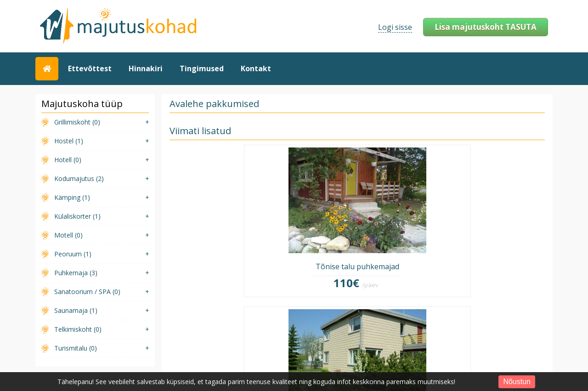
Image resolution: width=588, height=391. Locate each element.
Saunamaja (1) (76, 310)
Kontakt (256, 68)
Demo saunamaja (501, 226)
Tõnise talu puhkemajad (214, 226)
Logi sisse (395, 27)
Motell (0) (68, 235)
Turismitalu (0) (76, 348)
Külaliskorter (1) (77, 216)
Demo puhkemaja (405, 226)
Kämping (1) (72, 197)
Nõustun (517, 382)
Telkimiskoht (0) (78, 329)
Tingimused (202, 68)
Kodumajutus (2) (79, 178)
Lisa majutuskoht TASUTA (486, 27)
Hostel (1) (69, 141)
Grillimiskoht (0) (77, 122)
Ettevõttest (90, 68)
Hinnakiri (146, 68)
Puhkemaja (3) (76, 273)
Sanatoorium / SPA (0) (87, 292)
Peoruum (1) (73, 254)
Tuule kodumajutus (309, 226)
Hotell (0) (68, 160)
